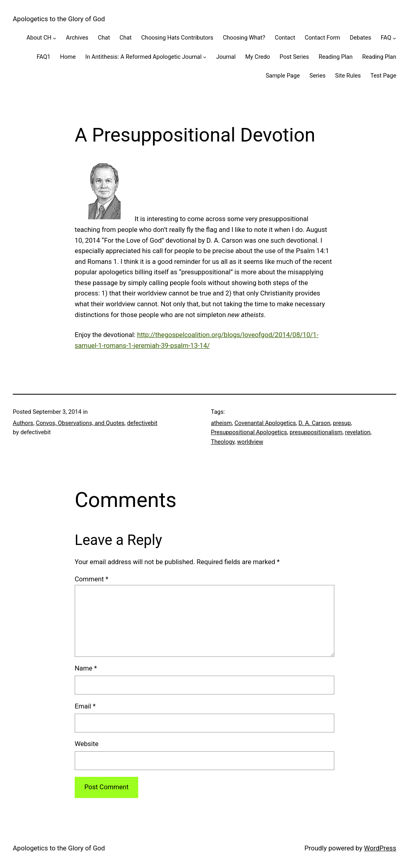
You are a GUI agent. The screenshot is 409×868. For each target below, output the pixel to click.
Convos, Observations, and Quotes (80, 423)
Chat (104, 38)
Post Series (294, 57)
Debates (361, 38)
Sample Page (283, 76)
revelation (358, 432)
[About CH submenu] (55, 38)
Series (318, 76)
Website (86, 744)
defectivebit (142, 423)
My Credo (258, 57)
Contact (285, 38)
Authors (23, 423)
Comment (91, 579)
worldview (250, 442)
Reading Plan (336, 57)
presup (342, 423)
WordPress (380, 848)
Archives (77, 38)
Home (68, 57)
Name (86, 668)
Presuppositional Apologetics (249, 432)
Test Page (383, 76)
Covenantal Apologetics (265, 423)
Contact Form (323, 38)
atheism (221, 423)
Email (85, 706)
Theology (223, 442)
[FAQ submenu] (394, 38)
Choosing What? (244, 38)
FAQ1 (44, 57)
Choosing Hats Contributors (177, 38)
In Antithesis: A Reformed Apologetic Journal (144, 57)
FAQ (386, 38)
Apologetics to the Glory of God (59, 19)
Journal (226, 57)
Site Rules (348, 76)
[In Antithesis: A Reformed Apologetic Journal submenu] (205, 57)
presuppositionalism (316, 432)
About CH (39, 38)
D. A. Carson (314, 423)
